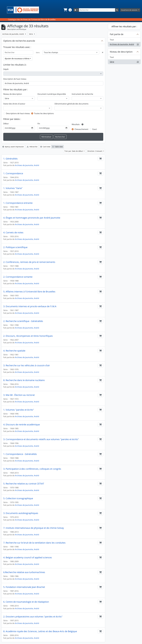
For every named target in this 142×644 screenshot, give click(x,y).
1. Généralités (10, 159)
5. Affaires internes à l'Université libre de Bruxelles (29, 292)
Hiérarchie (32, 147)
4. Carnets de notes (13, 233)
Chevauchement (81, 129)
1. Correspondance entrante (18, 203)
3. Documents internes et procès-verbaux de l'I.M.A (30, 306)
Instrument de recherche (82, 94)
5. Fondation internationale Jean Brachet (24, 587)
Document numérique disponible (52, 94)
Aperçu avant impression (13, 147)
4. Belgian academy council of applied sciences (28, 558)
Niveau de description (13, 94)
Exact (95, 129)
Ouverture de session (129, 10)
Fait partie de (117, 34)
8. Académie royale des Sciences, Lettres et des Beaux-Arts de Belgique (40, 631)
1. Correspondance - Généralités (20, 454)
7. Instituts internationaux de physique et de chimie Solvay (34, 528)
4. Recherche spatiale (14, 351)
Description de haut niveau (15, 79)
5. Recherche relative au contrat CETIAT (24, 484)
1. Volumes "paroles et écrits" (19, 410)
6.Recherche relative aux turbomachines (24, 572)
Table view (57, 147)
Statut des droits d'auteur (14, 104)
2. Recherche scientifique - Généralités (23, 321)
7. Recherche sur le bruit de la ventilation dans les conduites (34, 543)
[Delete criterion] (103, 52)
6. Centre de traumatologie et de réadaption (26, 602)
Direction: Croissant (95, 151)
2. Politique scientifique (15, 247)
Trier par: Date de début (74, 151)
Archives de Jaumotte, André (27, 165)
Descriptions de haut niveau (18, 113)
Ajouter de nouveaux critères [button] (17, 59)
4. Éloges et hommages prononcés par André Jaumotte (32, 218)
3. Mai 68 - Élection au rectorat (19, 395)
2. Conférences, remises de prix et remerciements (29, 262)
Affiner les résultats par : (124, 26)
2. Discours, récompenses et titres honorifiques (28, 336)
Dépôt (6, 69)
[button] (65, 10)
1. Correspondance (13, 173)
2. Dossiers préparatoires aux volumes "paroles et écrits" (33, 617)
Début (6, 124)
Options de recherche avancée (19, 41)
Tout (112, 40)
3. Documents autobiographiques (21, 513)
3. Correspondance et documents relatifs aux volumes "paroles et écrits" (41, 439)
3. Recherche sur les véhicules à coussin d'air (27, 365)
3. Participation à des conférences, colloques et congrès (32, 469)
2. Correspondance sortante (18, 277)
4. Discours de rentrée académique (22, 425)
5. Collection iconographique (18, 498)
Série (124, 62)
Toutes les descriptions (44, 113)
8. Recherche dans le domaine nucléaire (24, 380)
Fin (39, 124)
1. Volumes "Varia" (13, 188)
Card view (45, 147)
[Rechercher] (97, 10)
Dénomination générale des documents (72, 104)
